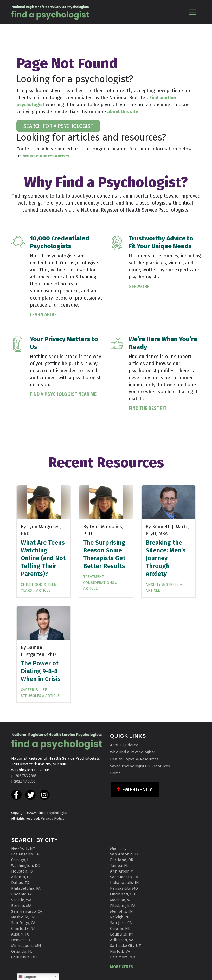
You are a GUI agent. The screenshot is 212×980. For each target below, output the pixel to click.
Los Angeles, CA (25, 854)
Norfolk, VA (120, 951)
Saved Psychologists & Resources (140, 766)
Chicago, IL (21, 860)
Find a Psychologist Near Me (63, 394)
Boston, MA (21, 906)
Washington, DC (25, 866)
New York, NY (23, 848)
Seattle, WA (21, 900)
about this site (123, 112)
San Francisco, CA (27, 911)
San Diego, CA (23, 923)
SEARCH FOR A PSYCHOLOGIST (58, 126)
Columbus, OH (24, 957)
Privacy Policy (53, 818)
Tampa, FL (119, 866)
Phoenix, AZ (22, 894)
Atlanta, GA (21, 877)
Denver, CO (21, 940)
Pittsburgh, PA (123, 906)
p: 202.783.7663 (24, 776)
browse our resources (46, 156)
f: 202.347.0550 (23, 781)
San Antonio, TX (124, 854)
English (27, 977)
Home (115, 773)
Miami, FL (118, 848)
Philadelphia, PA (26, 888)
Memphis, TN (121, 911)
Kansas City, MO (124, 888)
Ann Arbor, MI (122, 871)
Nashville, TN (23, 917)
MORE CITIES (121, 967)
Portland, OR (122, 860)
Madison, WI (121, 900)
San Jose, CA (121, 923)
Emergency (137, 790)
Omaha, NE (120, 928)
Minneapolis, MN (26, 946)
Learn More (43, 315)
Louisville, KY (122, 934)
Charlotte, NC (23, 928)
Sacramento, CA (124, 877)
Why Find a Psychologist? (133, 752)
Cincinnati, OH (123, 894)
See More (139, 287)
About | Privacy (124, 745)
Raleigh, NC (120, 917)
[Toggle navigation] (193, 12)
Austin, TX (20, 934)
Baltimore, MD (123, 957)
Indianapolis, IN (124, 883)
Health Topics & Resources (134, 759)
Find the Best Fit (148, 408)
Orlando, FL (22, 951)
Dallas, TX (20, 883)
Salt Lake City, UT (125, 946)
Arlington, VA (122, 940)
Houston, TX (22, 871)
